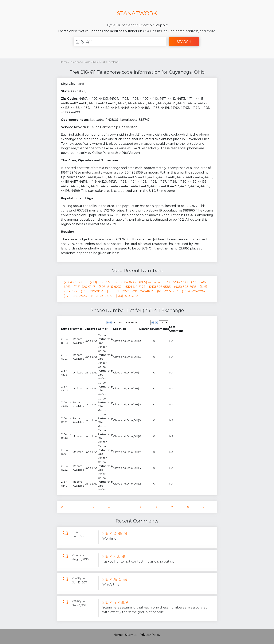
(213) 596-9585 (160, 287)
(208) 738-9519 (75, 282)
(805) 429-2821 (150, 282)
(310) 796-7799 (176, 282)
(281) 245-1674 (143, 291)
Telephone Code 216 (82, 62)
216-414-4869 (115, 602)
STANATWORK (137, 13)
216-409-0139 (115, 579)
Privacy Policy (150, 635)
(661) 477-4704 (168, 291)
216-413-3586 (114, 556)
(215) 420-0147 (84, 287)
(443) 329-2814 (92, 291)
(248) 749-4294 (193, 291)
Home (64, 62)
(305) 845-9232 (110, 287)
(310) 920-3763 (127, 296)
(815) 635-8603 (125, 282)
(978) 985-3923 (75, 296)
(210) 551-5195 (100, 282)
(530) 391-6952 (118, 291)
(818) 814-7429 (101, 296)
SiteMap (131, 635)
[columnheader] (67, 329)
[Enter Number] (120, 42)
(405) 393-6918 (185, 287)
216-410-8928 (115, 533)
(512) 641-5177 (135, 287)
